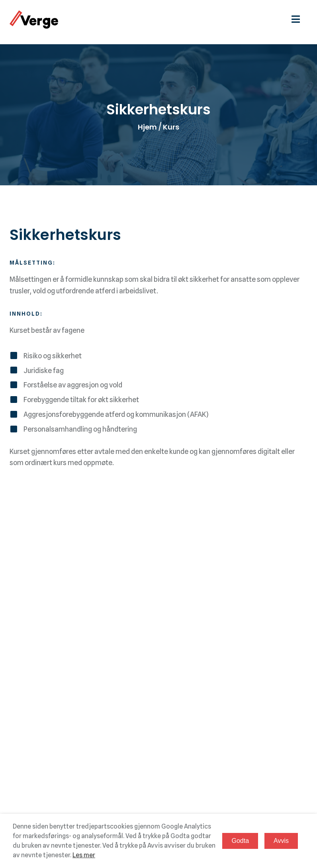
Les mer (84, 855)
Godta (240, 841)
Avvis (281, 841)
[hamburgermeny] (299, 19)
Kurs (171, 127)
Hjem (147, 127)
